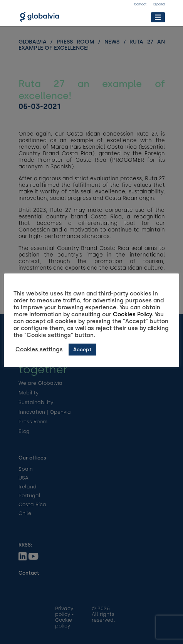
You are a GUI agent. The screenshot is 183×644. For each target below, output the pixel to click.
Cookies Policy (132, 314)
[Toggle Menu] (158, 17)
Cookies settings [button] (39, 349)
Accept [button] (82, 350)
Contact (140, 4)
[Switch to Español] (159, 5)
